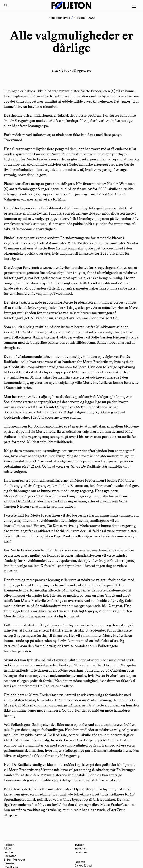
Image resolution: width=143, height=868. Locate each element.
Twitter (79, 845)
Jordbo (8, 852)
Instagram (81, 849)
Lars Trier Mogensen (71, 70)
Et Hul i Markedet (14, 860)
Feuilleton (10, 856)
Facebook (81, 852)
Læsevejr (10, 863)
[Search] (6, 6)
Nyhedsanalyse (59, 18)
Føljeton (9, 845)
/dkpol (8, 849)
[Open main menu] (134, 6)
